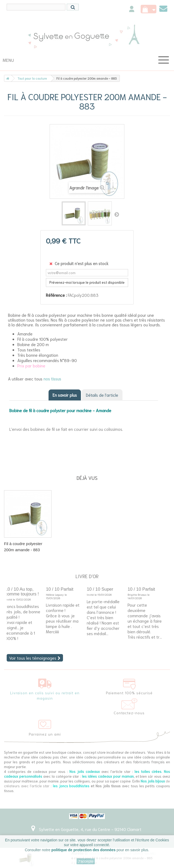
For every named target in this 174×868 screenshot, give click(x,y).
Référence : (56, 295)
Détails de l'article (102, 395)
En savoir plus (65, 395)
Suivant (117, 214)
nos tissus (52, 379)
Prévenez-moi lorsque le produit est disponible (87, 282)
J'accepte (86, 861)
